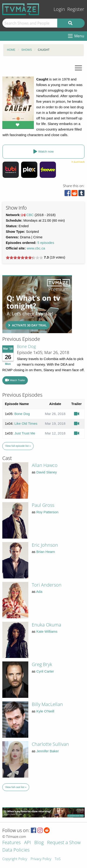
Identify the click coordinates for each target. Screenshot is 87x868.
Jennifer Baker (48, 751)
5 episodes (46, 243)
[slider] (24, 258)
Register (76, 9)
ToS (58, 859)
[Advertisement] (37, 304)
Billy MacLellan (47, 704)
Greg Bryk (42, 664)
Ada (39, 592)
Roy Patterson (47, 512)
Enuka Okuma (47, 625)
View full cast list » (16, 787)
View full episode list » (18, 446)
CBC (30, 215)
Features (11, 843)
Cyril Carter (45, 671)
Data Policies (16, 850)
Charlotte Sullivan (50, 744)
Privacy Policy (41, 859)
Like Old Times (26, 423)
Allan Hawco (45, 465)
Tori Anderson (47, 585)
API (27, 843)
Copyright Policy (15, 859)
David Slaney (47, 472)
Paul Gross (43, 505)
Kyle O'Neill (45, 711)
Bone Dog (26, 346)
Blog (39, 843)
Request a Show (64, 843)
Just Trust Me (25, 433)
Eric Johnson (45, 545)
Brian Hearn (46, 552)
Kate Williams (47, 631)
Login (59, 9)
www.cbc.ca (36, 248)
